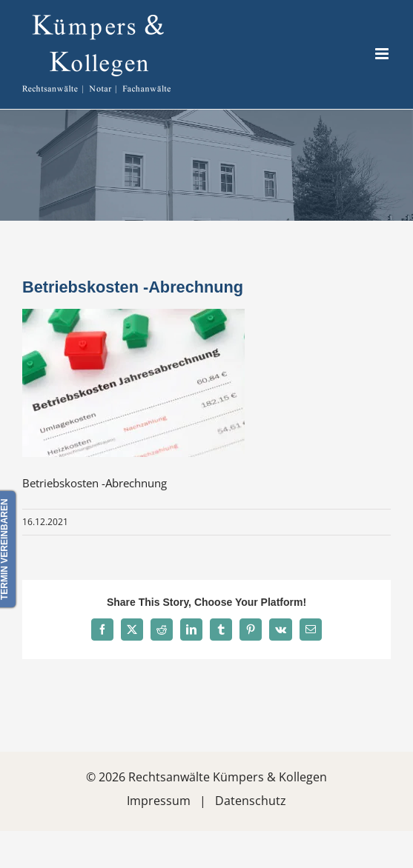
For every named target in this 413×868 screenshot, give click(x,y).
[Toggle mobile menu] (383, 54)
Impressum (159, 801)
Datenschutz (251, 801)
